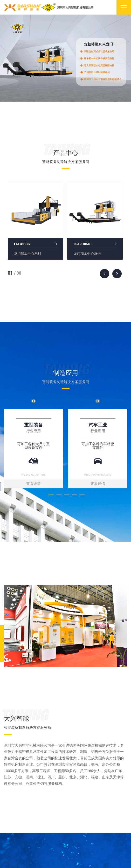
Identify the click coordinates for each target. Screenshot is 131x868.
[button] (50, 495)
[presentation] (105, 274)
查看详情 (33, 484)
